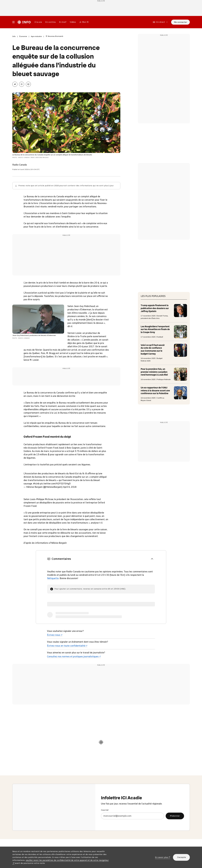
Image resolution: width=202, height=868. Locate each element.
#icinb (36, 484)
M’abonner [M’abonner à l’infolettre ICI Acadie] (175, 816)
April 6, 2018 (70, 487)
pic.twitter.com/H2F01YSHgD (55, 484)
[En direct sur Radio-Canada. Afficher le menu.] (160, 22)
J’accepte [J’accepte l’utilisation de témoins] (181, 857)
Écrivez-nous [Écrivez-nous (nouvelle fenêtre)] (55, 635)
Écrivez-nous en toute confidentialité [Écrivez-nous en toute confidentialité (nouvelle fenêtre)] (67, 646)
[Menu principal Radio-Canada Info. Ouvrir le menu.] (13, 22)
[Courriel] (132, 816)
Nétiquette (53, 578)
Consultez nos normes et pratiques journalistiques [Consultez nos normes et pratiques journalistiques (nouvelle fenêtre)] (74, 657)
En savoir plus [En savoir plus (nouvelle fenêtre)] (163, 857)
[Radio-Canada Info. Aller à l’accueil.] (24, 22)
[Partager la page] (15, 84)
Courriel (105, 810)
